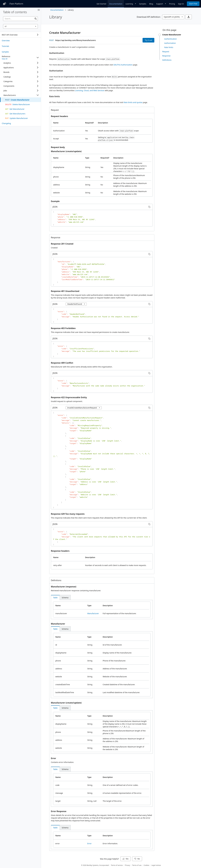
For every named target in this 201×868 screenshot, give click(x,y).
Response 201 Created (62, 244)
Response (56, 237)
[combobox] (20, 26)
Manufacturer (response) (64, 587)
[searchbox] (20, 19)
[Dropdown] (131, 4)
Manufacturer (93, 613)
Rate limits (55, 96)
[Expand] (38, 35)
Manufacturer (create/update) (66, 151)
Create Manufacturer (65, 33)
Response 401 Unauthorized (65, 291)
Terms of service (117, 865)
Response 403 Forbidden (63, 328)
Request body (58, 147)
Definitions (56, 580)
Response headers (60, 551)
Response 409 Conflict (62, 363)
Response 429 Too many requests (68, 514)
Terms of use (137, 865)
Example (55, 201)
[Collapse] (38, 58)
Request (55, 110)
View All (5, 59)
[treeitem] (20, 40)
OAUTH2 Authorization (123, 65)
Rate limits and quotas (133, 102)
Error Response (59, 811)
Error (53, 758)
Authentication (57, 53)
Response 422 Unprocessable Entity (69, 397)
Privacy (127, 865)
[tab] (55, 597)
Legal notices (156, 865)
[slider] (160, 35)
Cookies (146, 865)
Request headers (59, 116)
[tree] (20, 35)
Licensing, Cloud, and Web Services (90, 90)
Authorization (56, 71)
